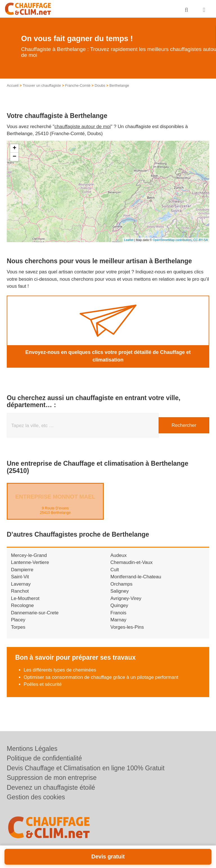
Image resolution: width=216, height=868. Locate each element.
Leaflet (129, 240)
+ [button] (14, 148)
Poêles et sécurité (43, 684)
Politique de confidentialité (44, 758)
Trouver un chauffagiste (42, 85)
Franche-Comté (78, 85)
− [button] (14, 157)
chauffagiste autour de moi (83, 127)
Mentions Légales (32, 749)
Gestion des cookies (36, 797)
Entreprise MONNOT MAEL (55, 497)
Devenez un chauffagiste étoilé (51, 787)
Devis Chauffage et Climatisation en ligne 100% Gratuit (86, 768)
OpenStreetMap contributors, (173, 240)
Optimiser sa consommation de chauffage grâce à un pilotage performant (101, 677)
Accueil (13, 85)
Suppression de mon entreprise (52, 778)
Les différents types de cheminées (60, 670)
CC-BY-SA (201, 240)
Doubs (100, 85)
